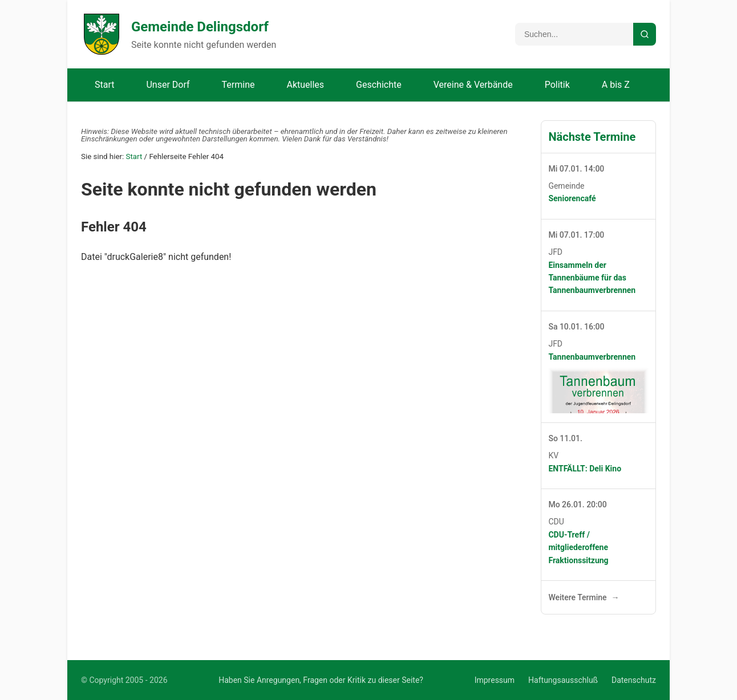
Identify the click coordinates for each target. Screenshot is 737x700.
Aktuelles (305, 85)
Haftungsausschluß (563, 680)
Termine (238, 85)
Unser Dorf (168, 85)
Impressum (495, 680)
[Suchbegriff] (574, 34)
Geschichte (379, 85)
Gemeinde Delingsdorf (200, 27)
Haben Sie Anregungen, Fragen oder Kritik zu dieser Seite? (321, 680)
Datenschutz (634, 680)
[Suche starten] (645, 34)
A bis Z (616, 85)
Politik (557, 85)
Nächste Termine (592, 137)
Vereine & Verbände (473, 85)
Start (104, 85)
